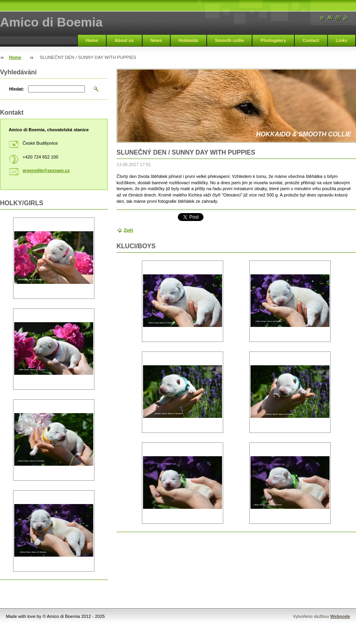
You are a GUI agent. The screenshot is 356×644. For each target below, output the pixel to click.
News (156, 40)
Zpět (128, 230)
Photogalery (273, 40)
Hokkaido (188, 40)
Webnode (340, 616)
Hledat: (17, 89)
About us (124, 40)
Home (92, 40)
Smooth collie (229, 40)
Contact (311, 40)
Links (342, 40)
